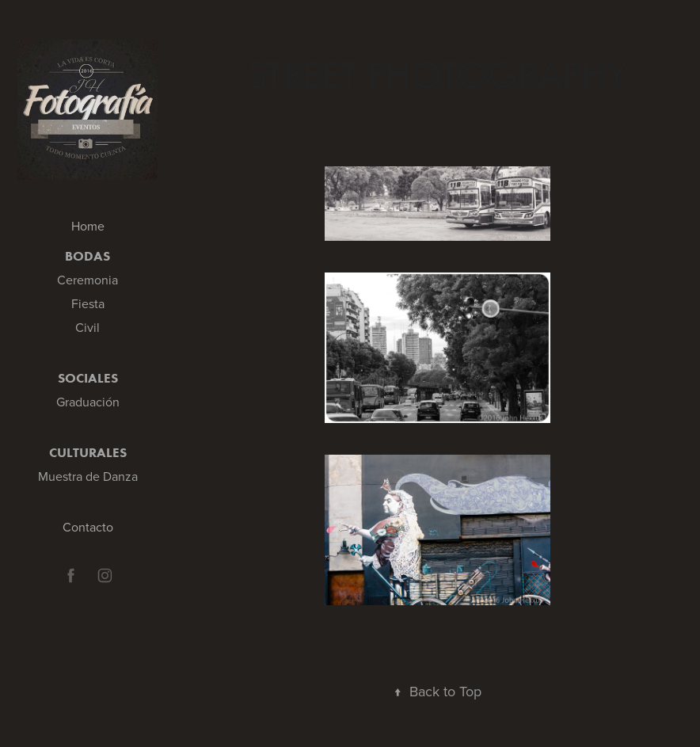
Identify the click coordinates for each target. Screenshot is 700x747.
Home (88, 226)
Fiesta (88, 303)
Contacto (88, 527)
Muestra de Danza (88, 476)
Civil (87, 327)
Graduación (88, 402)
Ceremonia (87, 280)
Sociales (88, 378)
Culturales (88, 452)
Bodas (87, 256)
